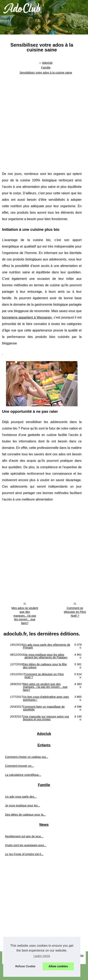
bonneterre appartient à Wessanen (27, 317)
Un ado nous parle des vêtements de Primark (47, 646)
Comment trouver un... (19, 766)
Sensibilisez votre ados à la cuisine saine (46, 73)
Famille (46, 68)
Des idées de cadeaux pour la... (25, 815)
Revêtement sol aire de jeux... (24, 836)
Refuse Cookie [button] (25, 966)
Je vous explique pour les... (23, 806)
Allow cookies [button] (58, 966)
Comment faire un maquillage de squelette (44, 708)
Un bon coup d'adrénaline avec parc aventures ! (46, 698)
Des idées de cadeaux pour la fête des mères (45, 666)
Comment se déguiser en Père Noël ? (44, 676)
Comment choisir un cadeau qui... (27, 757)
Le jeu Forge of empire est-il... (24, 854)
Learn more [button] (42, 956)
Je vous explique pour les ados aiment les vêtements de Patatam (46, 656)
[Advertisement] (42, 120)
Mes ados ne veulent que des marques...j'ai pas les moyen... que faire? (25, 616)
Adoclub (47, 63)
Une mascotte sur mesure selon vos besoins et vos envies (46, 718)
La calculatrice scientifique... (23, 775)
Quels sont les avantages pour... (26, 845)
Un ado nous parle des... (21, 797)
